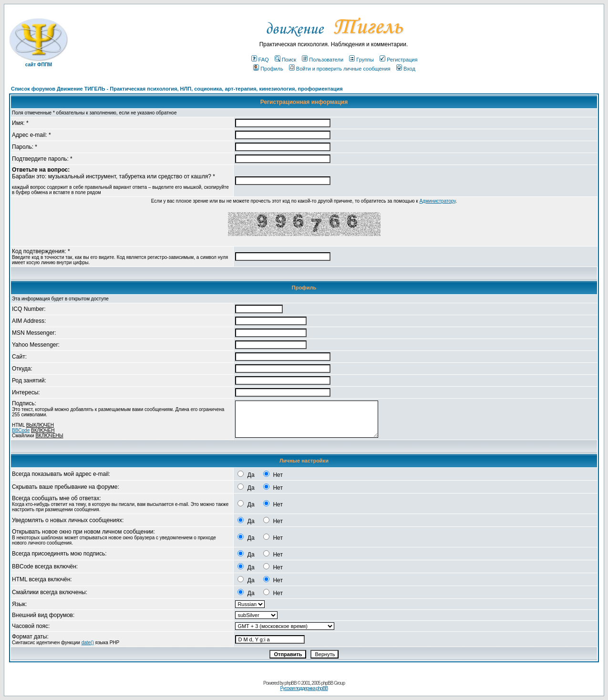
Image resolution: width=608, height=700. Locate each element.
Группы (361, 60)
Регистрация (398, 60)
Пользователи (323, 60)
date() (88, 643)
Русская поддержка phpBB (304, 688)
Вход (406, 69)
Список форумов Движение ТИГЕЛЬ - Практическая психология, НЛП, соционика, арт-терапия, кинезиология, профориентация (177, 89)
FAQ (260, 60)
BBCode (21, 430)
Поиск (285, 60)
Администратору (437, 201)
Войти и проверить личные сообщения (340, 69)
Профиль (268, 69)
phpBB (291, 683)
